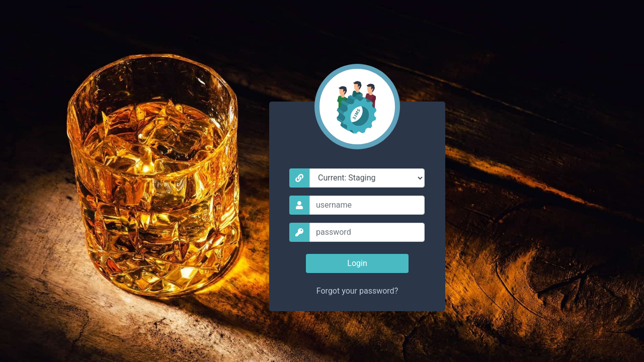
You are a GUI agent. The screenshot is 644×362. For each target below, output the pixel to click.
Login (357, 263)
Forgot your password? (357, 291)
